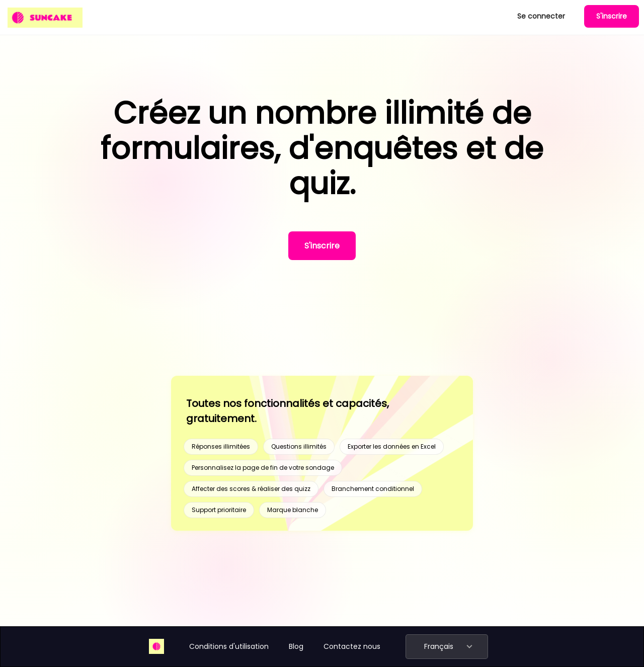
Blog (296, 646)
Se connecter (541, 16)
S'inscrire (612, 16)
